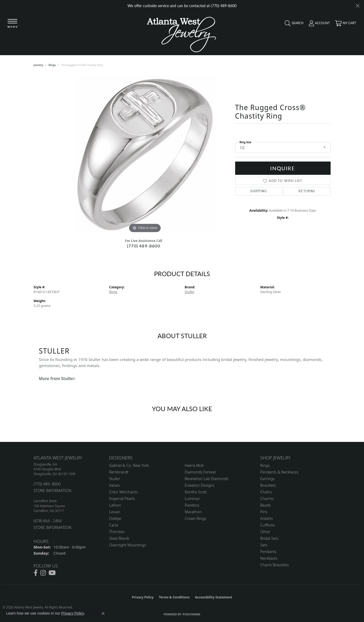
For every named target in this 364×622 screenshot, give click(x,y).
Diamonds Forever (201, 472)
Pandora (192, 505)
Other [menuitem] (265, 532)
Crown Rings (196, 518)
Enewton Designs (200, 485)
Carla (114, 525)
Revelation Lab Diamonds (207, 479)
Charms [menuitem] (267, 499)
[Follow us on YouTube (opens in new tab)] (52, 573)
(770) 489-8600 (144, 246)
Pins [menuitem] (264, 512)
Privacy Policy (143, 597)
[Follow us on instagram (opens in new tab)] (43, 573)
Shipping (259, 191)
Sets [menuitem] (264, 545)
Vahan (115, 485)
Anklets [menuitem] (267, 518)
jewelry (39, 65)
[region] (145, 155)
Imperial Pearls (122, 499)
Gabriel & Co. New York (129, 465)
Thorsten (117, 532)
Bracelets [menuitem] (268, 485)
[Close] (358, 6)
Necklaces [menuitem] (269, 558)
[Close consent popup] (103, 614)
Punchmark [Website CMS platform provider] (192, 614)
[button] (293, 24)
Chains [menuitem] (266, 492)
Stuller (190, 292)
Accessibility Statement (213, 597)
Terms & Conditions (174, 597)
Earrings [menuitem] (267, 479)
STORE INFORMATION (52, 491)
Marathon (193, 512)
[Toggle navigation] (12, 24)
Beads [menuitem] (266, 505)
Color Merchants (124, 492)
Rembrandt (119, 472)
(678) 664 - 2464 (48, 521)
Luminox (192, 499)
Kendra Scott (196, 492)
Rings (52, 65)
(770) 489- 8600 (47, 484)
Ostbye (115, 518)
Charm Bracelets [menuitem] (275, 565)
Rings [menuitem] (265, 465)
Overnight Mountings (128, 545)
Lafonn (115, 505)
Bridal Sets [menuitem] (269, 538)
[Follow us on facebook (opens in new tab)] (36, 573)
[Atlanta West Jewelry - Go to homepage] (181, 33)
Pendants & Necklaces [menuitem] (279, 472)
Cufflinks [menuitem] (268, 525)
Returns (307, 191)
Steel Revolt (119, 538)
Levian (115, 512)
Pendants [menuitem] (269, 552)
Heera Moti (194, 465)
